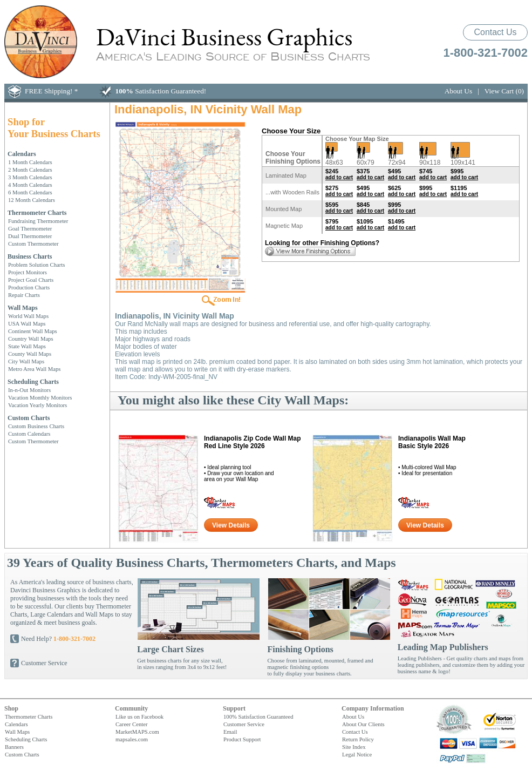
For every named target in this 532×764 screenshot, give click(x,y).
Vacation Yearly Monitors (37, 405)
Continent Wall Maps (33, 331)
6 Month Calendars (30, 192)
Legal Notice (357, 754)
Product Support (242, 739)
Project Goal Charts (31, 280)
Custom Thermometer (33, 244)
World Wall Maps (28, 316)
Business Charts (30, 256)
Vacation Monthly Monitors (40, 397)
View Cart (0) (504, 91)
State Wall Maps (27, 346)
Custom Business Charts (36, 426)
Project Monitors (28, 272)
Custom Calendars (29, 434)
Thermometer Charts (37, 213)
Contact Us (495, 32)
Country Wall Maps (31, 339)
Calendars (22, 154)
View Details (231, 525)
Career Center (131, 724)
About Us (458, 91)
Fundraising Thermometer (38, 221)
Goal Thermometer (30, 228)
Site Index (354, 747)
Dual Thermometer (30, 236)
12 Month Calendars (32, 200)
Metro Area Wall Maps (35, 369)
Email (230, 732)
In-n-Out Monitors (29, 390)
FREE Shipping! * (52, 91)
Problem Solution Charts (36, 265)
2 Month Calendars (30, 170)
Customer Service (44, 663)
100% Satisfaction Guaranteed (258, 716)
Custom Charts (29, 418)
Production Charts (29, 287)
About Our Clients (363, 724)
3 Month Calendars (30, 177)
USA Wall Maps (27, 323)
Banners (14, 747)
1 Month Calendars (30, 162)
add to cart (339, 177)
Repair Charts (24, 295)
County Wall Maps (30, 354)
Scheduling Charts (33, 382)
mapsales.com (132, 739)
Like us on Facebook (139, 716)
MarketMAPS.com (137, 732)
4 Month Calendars (30, 185)
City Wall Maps (26, 361)
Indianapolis (253, 442)
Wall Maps (23, 308)
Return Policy (358, 739)
